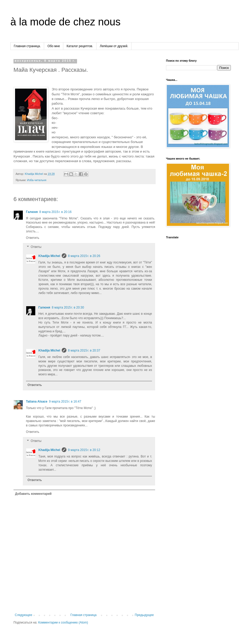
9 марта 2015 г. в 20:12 (84, 450)
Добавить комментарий (33, 494)
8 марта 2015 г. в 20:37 (84, 350)
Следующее (23, 615)
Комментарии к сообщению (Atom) (63, 622)
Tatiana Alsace (37, 402)
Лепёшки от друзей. (114, 46)
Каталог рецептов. (80, 46)
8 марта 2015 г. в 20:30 (68, 307)
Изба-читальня (37, 180)
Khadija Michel (49, 256)
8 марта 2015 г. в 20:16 (55, 212)
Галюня (32, 212)
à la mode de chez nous (65, 22)
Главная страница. (27, 46)
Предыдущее (144, 615)
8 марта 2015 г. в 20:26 (84, 256)
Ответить (33, 238)
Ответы (36, 247)
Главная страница (84, 615)
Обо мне (54, 46)
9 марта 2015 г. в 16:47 (65, 402)
